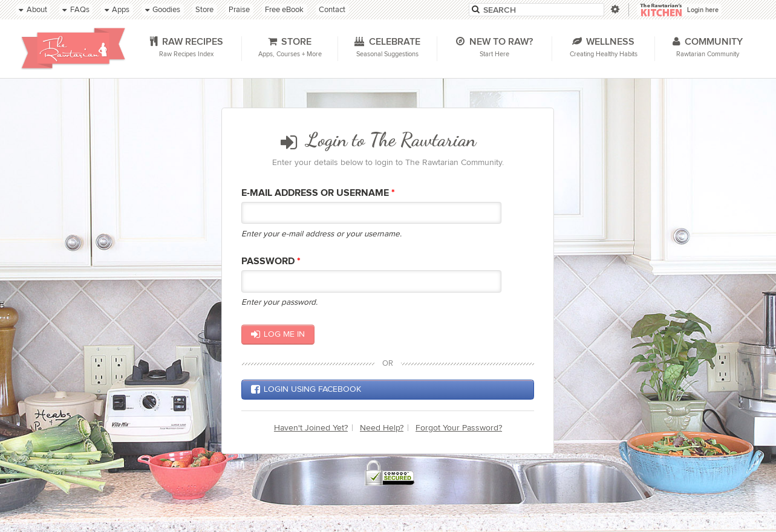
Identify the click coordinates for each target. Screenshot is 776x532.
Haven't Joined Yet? (311, 428)
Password (271, 261)
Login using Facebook (306, 389)
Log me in (278, 334)
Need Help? (382, 428)
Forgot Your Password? (459, 428)
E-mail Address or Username (318, 193)
